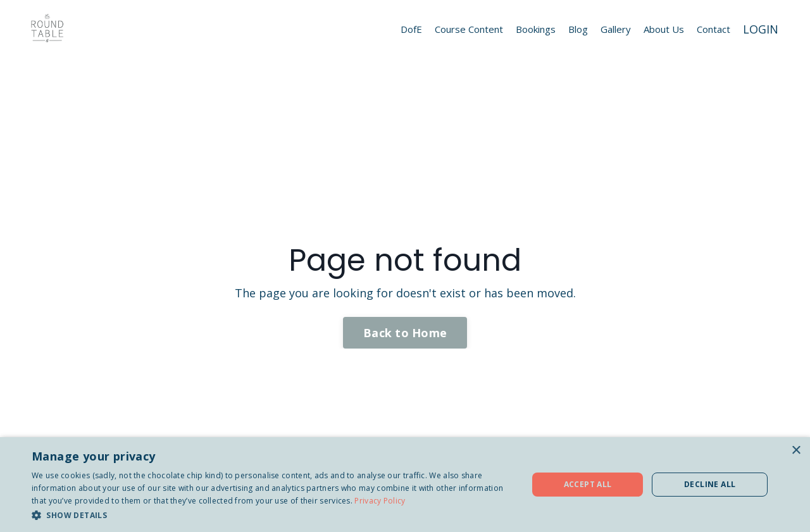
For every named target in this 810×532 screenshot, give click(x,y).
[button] (272, 515)
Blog (578, 29)
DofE (411, 29)
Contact (713, 29)
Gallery (616, 29)
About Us (664, 29)
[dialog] (405, 485)
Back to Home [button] (405, 333)
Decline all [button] (710, 484)
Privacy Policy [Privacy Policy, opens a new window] (380, 501)
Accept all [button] (588, 484)
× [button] (796, 451)
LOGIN (761, 29)
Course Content (469, 29)
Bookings (536, 29)
